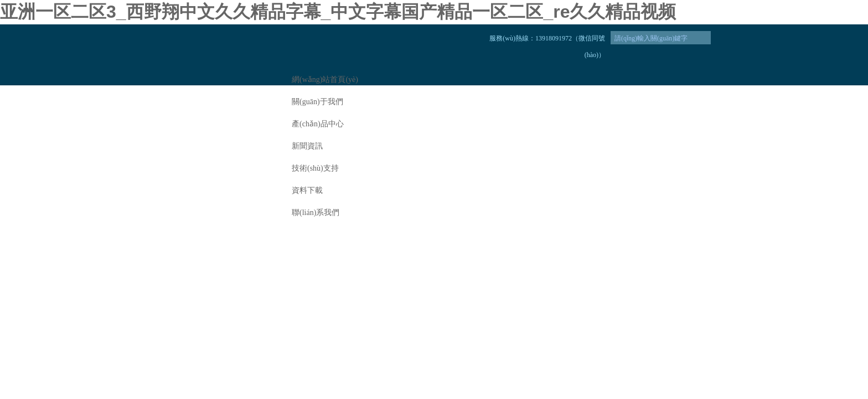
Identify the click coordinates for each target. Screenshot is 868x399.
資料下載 (307, 190)
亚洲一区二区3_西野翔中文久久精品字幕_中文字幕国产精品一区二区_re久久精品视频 (338, 12)
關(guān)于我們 (317, 102)
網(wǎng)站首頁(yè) (325, 80)
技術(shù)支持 (315, 168)
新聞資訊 (307, 146)
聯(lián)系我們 (316, 213)
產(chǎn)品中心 (318, 124)
